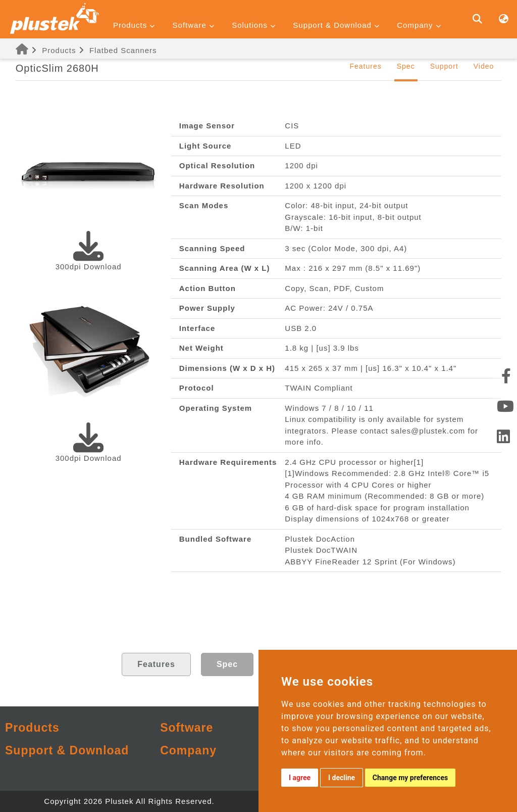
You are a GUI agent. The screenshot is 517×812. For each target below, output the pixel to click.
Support (444, 66)
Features (366, 66)
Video (484, 66)
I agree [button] (300, 778)
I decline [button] (342, 778)
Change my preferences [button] (410, 778)
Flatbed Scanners (123, 50)
